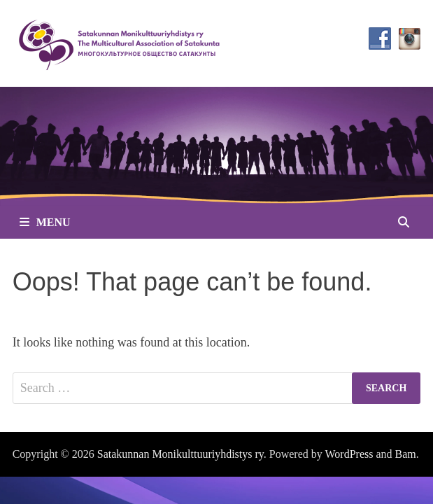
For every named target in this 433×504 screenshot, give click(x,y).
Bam (406, 454)
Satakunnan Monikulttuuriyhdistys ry (180, 454)
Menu (45, 222)
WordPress (349, 454)
